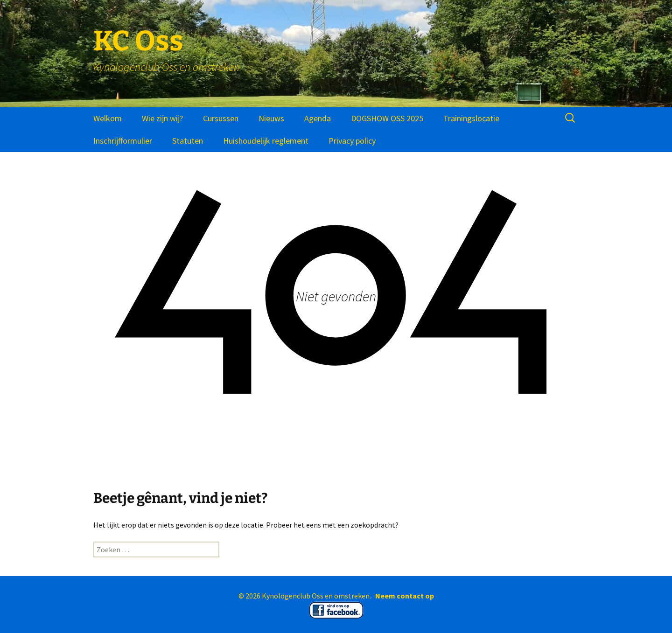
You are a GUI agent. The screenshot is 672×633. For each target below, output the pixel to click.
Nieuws (271, 118)
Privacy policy (352, 141)
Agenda (318, 118)
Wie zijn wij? (162, 118)
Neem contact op (405, 596)
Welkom (108, 118)
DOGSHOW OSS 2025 (387, 118)
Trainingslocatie (471, 118)
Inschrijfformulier (123, 141)
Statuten (188, 141)
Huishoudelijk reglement (266, 141)
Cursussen (221, 118)
